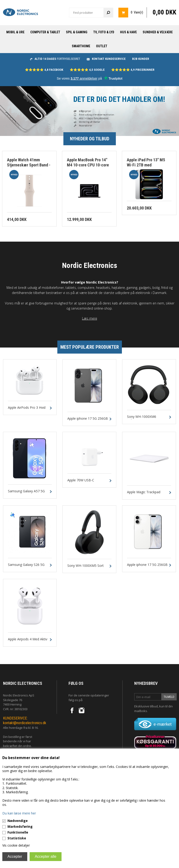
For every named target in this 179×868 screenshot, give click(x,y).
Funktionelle (18, 832)
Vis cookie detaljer (16, 845)
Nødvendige (18, 821)
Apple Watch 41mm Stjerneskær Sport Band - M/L (29, 165)
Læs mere (90, 318)
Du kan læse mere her (19, 813)
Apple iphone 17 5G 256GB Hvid (147, 567)
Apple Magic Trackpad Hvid (144, 494)
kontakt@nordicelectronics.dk (25, 723)
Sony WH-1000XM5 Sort (86, 566)
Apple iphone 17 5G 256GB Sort (88, 421)
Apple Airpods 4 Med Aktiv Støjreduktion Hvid (28, 641)
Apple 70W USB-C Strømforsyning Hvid (83, 482)
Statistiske (17, 838)
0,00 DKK (164, 12)
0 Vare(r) (137, 12)
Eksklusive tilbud (146, 706)
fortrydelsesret (55, 59)
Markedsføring (20, 826)
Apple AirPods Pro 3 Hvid (27, 408)
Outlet (102, 46)
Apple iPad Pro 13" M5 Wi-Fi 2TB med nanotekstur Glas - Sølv (147, 165)
